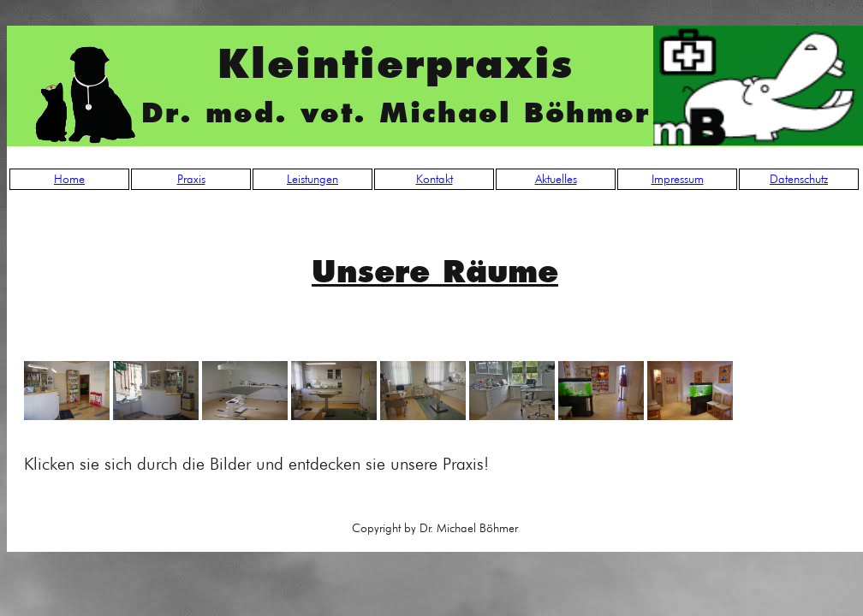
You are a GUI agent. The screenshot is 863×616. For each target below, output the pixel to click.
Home (69, 179)
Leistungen (312, 179)
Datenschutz (799, 179)
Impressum (678, 179)
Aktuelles (556, 179)
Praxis (191, 179)
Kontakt (434, 179)
